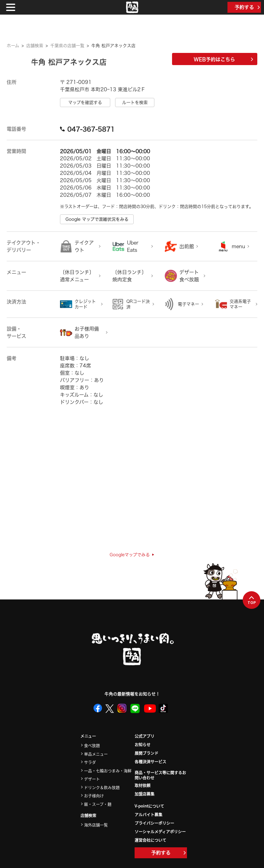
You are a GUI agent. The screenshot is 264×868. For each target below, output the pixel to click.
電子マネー (188, 304)
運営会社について (150, 840)
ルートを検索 (135, 102)
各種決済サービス (150, 761)
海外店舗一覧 (96, 825)
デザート (92, 779)
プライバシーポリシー (154, 823)
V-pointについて (149, 806)
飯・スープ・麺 (98, 804)
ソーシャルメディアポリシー (160, 831)
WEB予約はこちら (223, 59)
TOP (252, 600)
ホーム (13, 46)
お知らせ (143, 744)
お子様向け (94, 795)
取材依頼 (143, 785)
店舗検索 (35, 46)
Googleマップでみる (132, 555)
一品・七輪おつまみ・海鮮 (108, 771)
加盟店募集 (144, 794)
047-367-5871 (87, 129)
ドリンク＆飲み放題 (102, 787)
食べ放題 (92, 745)
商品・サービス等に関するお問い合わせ (160, 775)
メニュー (88, 736)
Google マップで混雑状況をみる (97, 219)
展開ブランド (146, 753)
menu (238, 246)
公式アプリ (144, 736)
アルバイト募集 (148, 814)
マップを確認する (85, 102)
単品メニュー (96, 754)
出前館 (187, 246)
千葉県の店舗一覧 (67, 46)
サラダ (90, 762)
